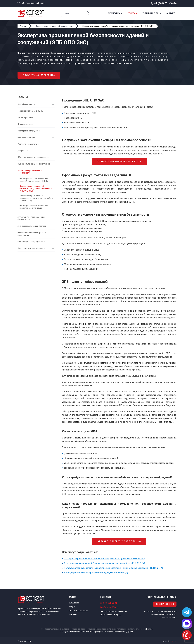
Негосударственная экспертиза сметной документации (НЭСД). (96, 573)
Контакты (171, 13)
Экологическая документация (31, 248)
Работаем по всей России (33, 3)
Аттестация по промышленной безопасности (31, 218)
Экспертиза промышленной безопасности (30, 172)
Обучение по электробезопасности (33, 157)
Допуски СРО (23, 151)
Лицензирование (25, 117)
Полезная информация (79, 610)
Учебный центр (151, 13)
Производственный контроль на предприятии (32, 234)
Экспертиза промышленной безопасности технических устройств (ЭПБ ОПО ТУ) (36, 198)
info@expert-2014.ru (109, 607)
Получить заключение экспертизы (119, 161)
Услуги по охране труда (28, 144)
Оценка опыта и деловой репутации (34, 164)
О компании (114, 13)
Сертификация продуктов (29, 131)
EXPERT (174, 641)
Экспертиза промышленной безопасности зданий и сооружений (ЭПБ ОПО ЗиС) (104, 558)
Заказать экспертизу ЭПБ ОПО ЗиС (119, 541)
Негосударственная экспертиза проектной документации (34, 207)
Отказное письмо (25, 124)
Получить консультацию (39, 75)
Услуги (131, 13)
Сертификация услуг (27, 104)
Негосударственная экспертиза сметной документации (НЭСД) (34, 180)
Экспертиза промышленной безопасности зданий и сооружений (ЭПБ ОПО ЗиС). (36, 188)
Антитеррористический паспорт (32, 226)
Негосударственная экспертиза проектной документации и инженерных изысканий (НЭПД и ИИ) (113, 568)
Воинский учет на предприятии (31, 242)
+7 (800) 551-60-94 (165, 3)
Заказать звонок (165, 604)
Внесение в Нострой (26, 137)
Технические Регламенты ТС (30, 111)
